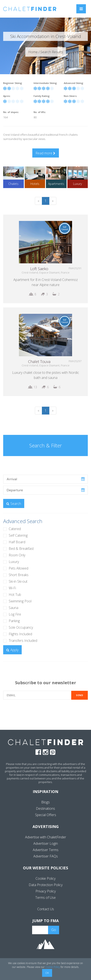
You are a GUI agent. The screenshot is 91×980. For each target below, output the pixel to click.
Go (54, 930)
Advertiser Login (46, 843)
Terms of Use (45, 898)
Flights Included (20, 634)
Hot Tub (15, 595)
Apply (12, 650)
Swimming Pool (20, 601)
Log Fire (15, 614)
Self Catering (18, 535)
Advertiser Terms (46, 850)
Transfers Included (23, 641)
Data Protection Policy (46, 885)
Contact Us (46, 909)
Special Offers (46, 815)
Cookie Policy (45, 878)
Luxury (14, 562)
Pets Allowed (18, 568)
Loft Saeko (39, 269)
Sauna (14, 608)
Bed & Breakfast (21, 549)
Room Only (17, 555)
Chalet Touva (39, 362)
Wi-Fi (12, 588)
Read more (45, 153)
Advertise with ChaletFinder (46, 837)
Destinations (45, 808)
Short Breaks (19, 575)
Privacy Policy (46, 891)
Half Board (17, 542)
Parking (14, 621)
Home (33, 52)
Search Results (52, 52)
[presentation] (45, 714)
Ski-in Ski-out (18, 581)
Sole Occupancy (21, 627)
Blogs (45, 802)
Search (14, 504)
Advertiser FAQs (46, 856)
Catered (15, 529)
